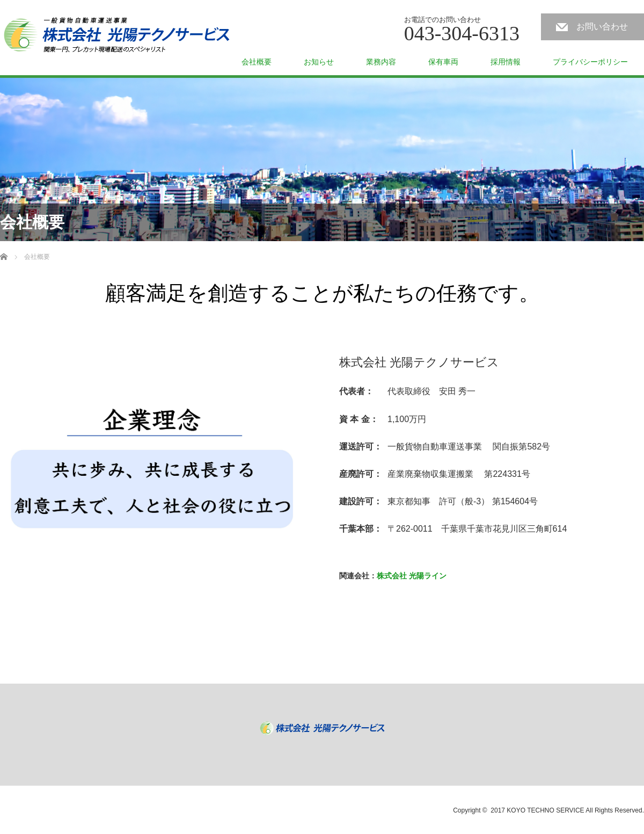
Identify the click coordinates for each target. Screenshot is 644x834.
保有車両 (443, 62)
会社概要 (257, 62)
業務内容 (381, 62)
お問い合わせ (602, 27)
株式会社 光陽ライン (412, 576)
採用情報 (506, 62)
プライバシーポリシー (590, 62)
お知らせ (319, 62)
